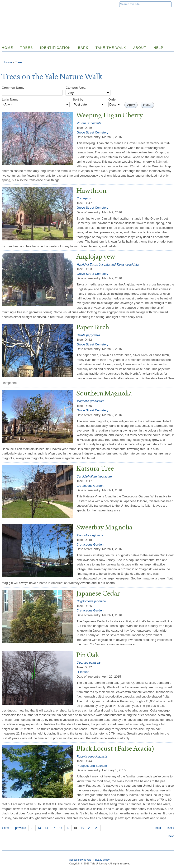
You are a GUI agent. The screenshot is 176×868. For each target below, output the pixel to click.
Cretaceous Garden (90, 486)
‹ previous (20, 828)
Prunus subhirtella (89, 123)
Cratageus (84, 198)
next (171, 836)
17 (68, 828)
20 (90, 828)
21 (97, 828)
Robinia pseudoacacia (92, 756)
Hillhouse (83, 672)
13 (39, 828)
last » (171, 828)
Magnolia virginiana (90, 535)
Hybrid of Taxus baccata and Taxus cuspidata (107, 264)
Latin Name (10, 99)
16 (61, 828)
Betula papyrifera (88, 335)
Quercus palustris (88, 663)
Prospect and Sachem (92, 766)
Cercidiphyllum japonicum (94, 476)
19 (83, 828)
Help (158, 48)
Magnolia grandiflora (90, 401)
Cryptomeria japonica (91, 601)
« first (5, 828)
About (140, 48)
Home (8, 62)
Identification (56, 48)
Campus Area (75, 88)
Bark (83, 48)
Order (112, 99)
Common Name (13, 88)
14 (46, 828)
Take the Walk (111, 48)
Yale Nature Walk (55, 14)
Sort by (78, 99)
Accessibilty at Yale (80, 860)
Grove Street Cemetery (92, 132)
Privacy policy (102, 860)
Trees (27, 48)
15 (54, 828)
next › (159, 828)
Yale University (18, 4)
